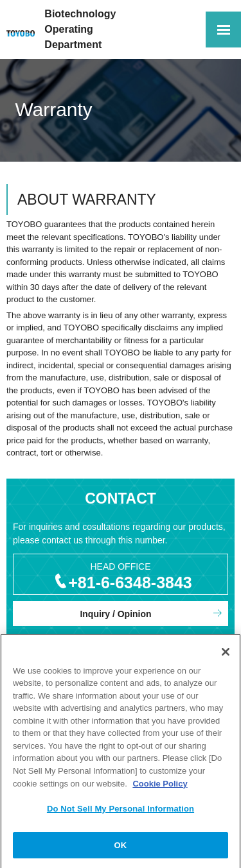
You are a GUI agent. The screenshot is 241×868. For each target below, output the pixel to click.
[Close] (226, 654)
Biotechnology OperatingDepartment (80, 29)
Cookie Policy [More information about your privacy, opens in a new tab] (160, 786)
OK (121, 847)
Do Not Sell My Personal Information (121, 811)
